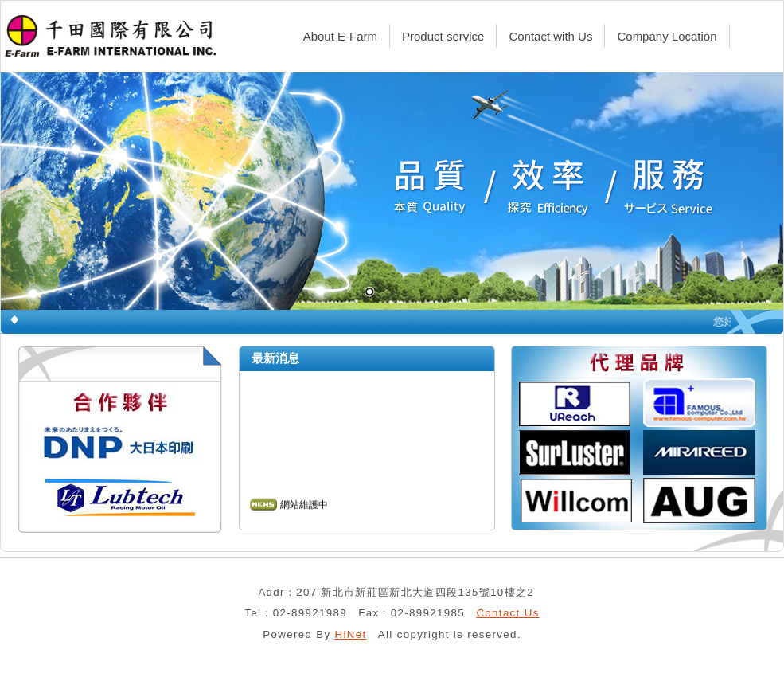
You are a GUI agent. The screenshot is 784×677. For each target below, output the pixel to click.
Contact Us (507, 613)
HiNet (351, 634)
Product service (443, 36)
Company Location (667, 36)
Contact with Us (550, 36)
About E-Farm (340, 36)
